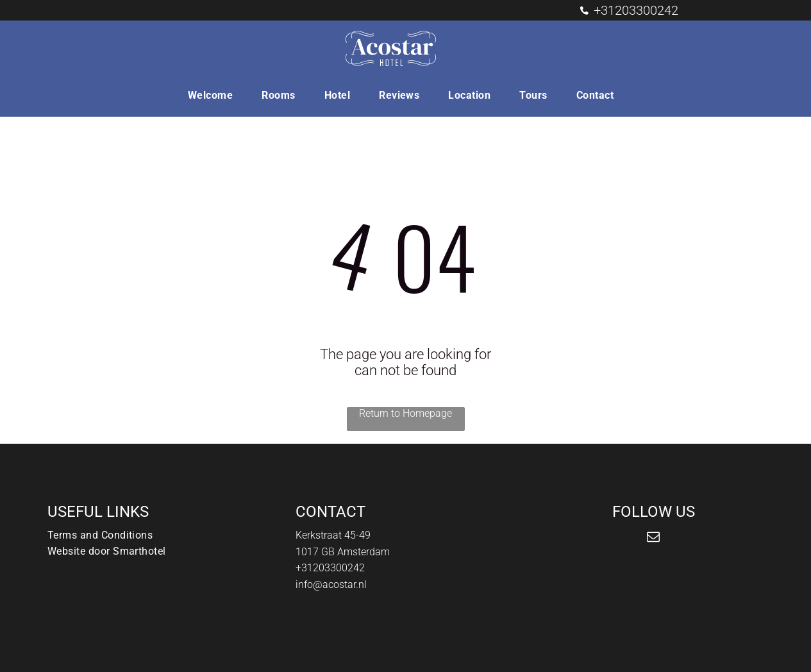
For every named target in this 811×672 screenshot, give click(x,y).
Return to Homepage (405, 413)
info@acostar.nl (331, 584)
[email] (653, 538)
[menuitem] (215, 95)
